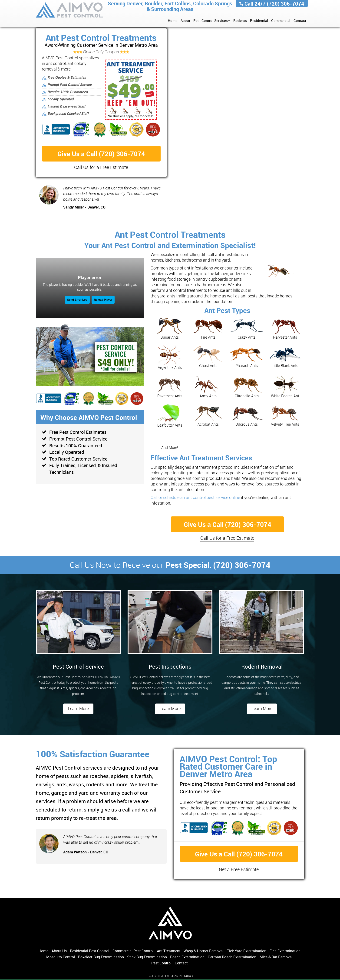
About (185, 20)
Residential (259, 20)
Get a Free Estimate (239, 869)
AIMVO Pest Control (69, 11)
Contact (300, 20)
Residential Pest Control (90, 951)
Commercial (281, 20)
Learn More (78, 708)
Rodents (240, 20)
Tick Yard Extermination (247, 951)
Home (173, 20)
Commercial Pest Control (133, 951)
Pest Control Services (212, 20)
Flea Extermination (285, 951)
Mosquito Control (61, 957)
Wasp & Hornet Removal (204, 951)
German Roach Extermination (232, 957)
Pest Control (161, 963)
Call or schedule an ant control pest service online (195, 497)
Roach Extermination (187, 957)
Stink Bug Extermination (147, 957)
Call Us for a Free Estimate (101, 167)
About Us (59, 951)
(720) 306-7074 (286, 4)
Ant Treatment (169, 951)
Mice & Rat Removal (276, 957)
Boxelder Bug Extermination (101, 957)
